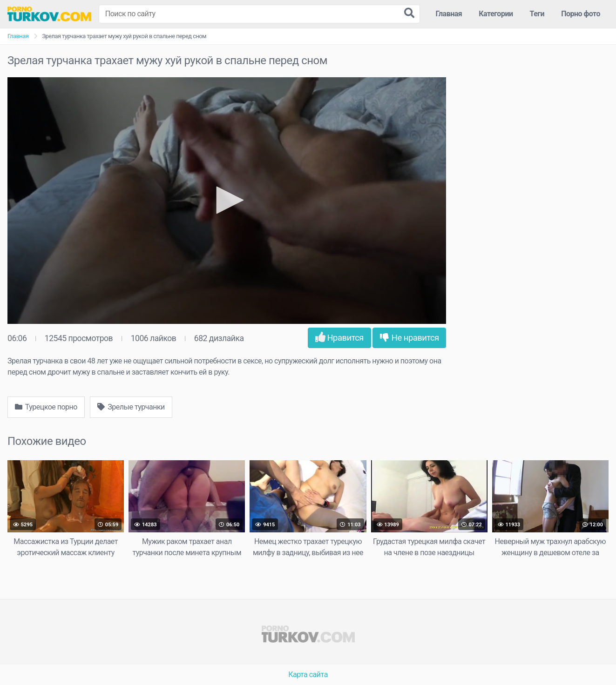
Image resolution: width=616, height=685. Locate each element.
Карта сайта (308, 675)
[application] (227, 201)
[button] (227, 200)
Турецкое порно (46, 407)
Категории (496, 14)
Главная (449, 14)
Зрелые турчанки (131, 407)
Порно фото (581, 14)
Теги (537, 14)
